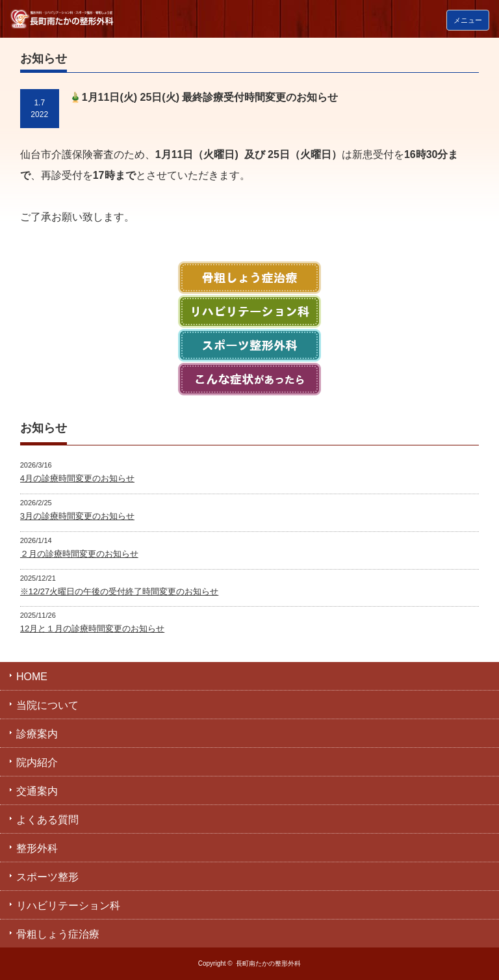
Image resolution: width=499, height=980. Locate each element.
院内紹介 (37, 762)
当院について (47, 705)
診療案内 (37, 734)
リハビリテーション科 (68, 906)
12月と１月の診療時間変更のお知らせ (92, 629)
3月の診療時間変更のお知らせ (77, 516)
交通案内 (37, 791)
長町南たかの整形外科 (268, 963)
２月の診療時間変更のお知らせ (79, 554)
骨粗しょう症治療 (58, 934)
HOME (32, 677)
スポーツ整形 (47, 877)
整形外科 (37, 848)
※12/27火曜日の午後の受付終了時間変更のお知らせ (120, 591)
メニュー (468, 20)
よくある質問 (47, 820)
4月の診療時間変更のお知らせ (77, 478)
